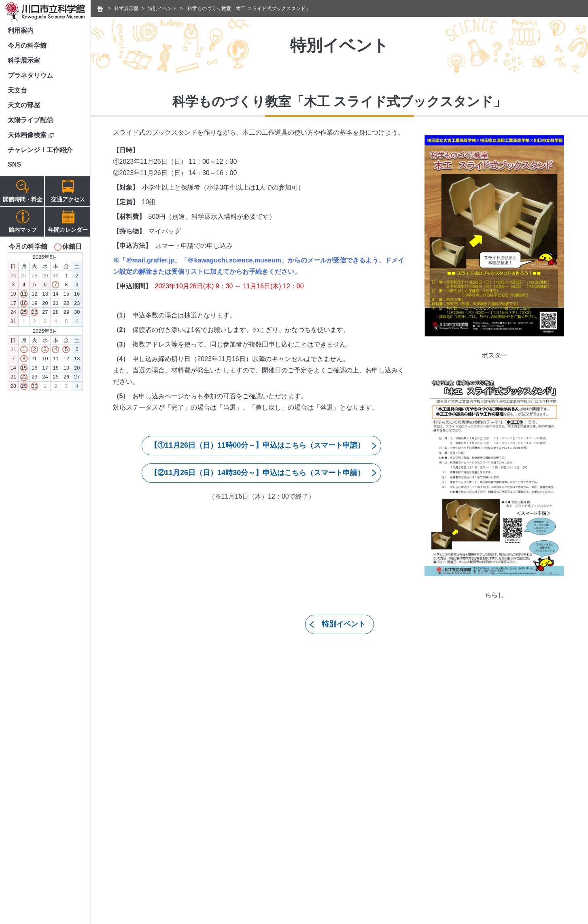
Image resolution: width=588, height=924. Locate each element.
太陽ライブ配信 (30, 120)
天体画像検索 (31, 135)
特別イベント (162, 8)
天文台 (17, 90)
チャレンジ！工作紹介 (40, 150)
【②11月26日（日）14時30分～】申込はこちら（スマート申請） (257, 473)
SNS (14, 164)
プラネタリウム (30, 75)
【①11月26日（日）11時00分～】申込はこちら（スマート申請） (257, 445)
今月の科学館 (27, 45)
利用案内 (21, 31)
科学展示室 (24, 60)
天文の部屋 (24, 105)
